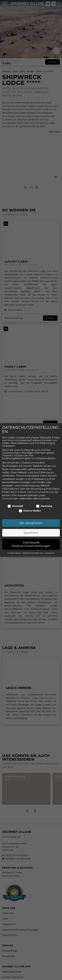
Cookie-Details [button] (14, 540)
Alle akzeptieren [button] (31, 510)
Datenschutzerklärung (40, 480)
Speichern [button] (31, 520)
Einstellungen (10, 486)
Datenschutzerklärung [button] (33, 540)
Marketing (44, 494)
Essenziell (15, 494)
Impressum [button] (49, 540)
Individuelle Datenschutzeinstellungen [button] (31, 532)
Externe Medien (30, 498)
